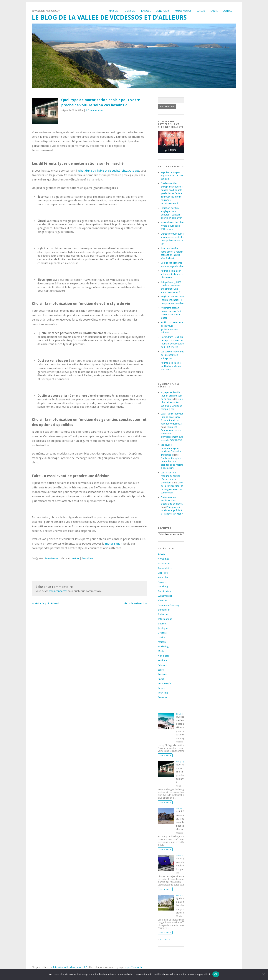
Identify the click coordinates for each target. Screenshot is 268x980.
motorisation (114, 544)
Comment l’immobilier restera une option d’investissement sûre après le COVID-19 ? (172, 434)
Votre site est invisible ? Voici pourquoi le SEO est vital (172, 226)
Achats (161, 554)
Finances (162, 600)
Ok (216, 974)
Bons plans (163, 11)
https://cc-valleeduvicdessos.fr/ (70, 967)
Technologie (164, 683)
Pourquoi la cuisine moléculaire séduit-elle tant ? (171, 366)
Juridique (163, 628)
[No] (263, 974)
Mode (161, 651)
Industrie (163, 614)
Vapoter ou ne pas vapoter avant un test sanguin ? (172, 176)
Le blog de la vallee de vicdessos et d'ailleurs (109, 18)
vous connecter (58, 591)
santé (161, 670)
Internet (162, 624)
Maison (113, 11)
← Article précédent (45, 603)
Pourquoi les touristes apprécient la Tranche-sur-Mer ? (172, 510)
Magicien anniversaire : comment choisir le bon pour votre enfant (172, 300)
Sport (161, 679)
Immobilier (164, 610)
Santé (214, 11)
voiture (76, 558)
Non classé (164, 656)
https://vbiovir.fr (133, 967)
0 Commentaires (94, 110)
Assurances (164, 564)
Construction (165, 591)
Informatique (165, 619)
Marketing (163, 647)
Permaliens (87, 558)
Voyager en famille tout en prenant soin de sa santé (171, 396)
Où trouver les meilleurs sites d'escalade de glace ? (172, 501)
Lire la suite (165, 755)
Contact (228, 11)
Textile (161, 688)
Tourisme (129, 11)
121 (167, 940)
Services (162, 674)
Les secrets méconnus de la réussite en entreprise (172, 355)
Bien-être (163, 573)
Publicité (162, 665)
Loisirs (201, 11)
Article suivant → (136, 603)
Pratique (145, 11)
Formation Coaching (169, 605)
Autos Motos (183, 11)
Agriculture (164, 559)
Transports (164, 697)
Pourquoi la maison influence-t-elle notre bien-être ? (172, 274)
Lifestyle (162, 633)
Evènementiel (165, 596)
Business (163, 582)
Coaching (163, 587)
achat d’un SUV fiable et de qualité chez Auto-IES (108, 171)
